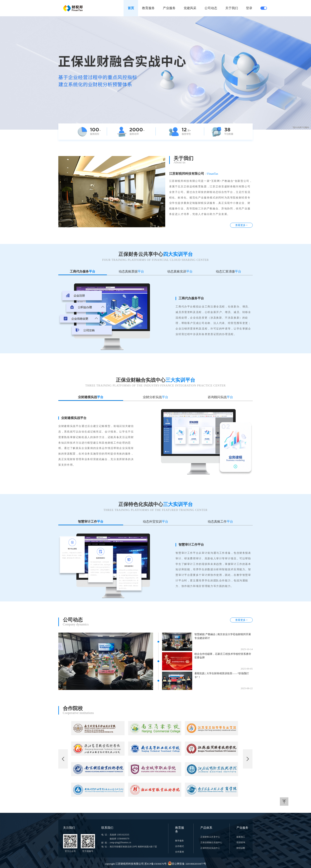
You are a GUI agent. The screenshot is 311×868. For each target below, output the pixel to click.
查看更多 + (241, 225)
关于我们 (232, 8)
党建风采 (190, 8)
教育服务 (148, 8)
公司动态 (211, 8)
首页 (131, 8)
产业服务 (169, 8)
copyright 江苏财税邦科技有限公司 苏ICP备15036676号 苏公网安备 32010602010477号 (155, 864)
